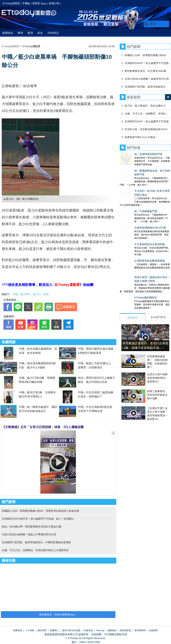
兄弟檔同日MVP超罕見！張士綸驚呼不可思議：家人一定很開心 (38, 519)
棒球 (20, 33)
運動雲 (32, 13)
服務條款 (112, 630)
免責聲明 (153, 630)
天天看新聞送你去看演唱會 (135, 220)
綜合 (40, 33)
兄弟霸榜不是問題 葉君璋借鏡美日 (145, 87)
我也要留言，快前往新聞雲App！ (58, 614)
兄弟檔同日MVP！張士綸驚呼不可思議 (147, 63)
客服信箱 (88, 630)
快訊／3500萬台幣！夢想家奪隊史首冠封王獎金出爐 (31, 527)
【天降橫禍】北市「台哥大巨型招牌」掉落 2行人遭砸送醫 (43, 427)
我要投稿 (18, 630)
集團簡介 (54, 630)
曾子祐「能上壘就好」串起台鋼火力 (145, 106)
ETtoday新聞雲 (11, 3)
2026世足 (53, 33)
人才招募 (30, 630)
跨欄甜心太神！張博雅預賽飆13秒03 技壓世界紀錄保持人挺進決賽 (40, 511)
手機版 (26, 3)
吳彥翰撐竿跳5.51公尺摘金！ (141, 137)
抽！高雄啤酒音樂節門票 (134, 154)
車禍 (46, 294)
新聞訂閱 (54, 3)
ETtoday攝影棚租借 (131, 266)
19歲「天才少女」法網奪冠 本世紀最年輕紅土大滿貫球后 (35, 550)
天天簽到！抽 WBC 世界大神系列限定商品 (144, 180)
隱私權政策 (126, 630)
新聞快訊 (8, 33)
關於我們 (42, 630)
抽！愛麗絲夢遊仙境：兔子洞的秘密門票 (143, 167)
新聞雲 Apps (39, 3)
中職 (15, 294)
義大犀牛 (25, 294)
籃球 (30, 33)
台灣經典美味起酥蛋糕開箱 (135, 233)
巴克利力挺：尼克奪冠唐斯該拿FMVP (146, 129)
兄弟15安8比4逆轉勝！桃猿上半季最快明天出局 (29, 534)
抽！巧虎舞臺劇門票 (131, 193)
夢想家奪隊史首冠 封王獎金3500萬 (145, 71)
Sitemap (100, 630)
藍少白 (37, 294)
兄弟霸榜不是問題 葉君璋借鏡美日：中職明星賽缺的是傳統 (36, 542)
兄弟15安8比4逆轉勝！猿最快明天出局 (147, 79)
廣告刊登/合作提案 (71, 630)
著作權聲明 (140, 630)
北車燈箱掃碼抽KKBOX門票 (136, 206)
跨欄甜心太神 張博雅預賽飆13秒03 (145, 55)
